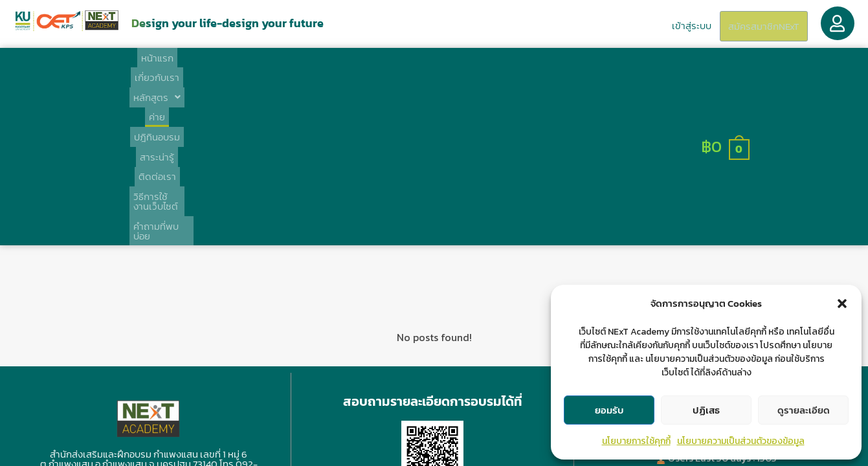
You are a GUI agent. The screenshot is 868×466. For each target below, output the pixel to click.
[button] (842, 304)
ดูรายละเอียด (804, 410)
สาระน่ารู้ (433, 69)
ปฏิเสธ (706, 410)
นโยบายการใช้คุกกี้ (636, 441)
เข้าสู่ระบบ (681, 25)
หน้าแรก (161, 69)
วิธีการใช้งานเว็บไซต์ (561, 69)
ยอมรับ (609, 410)
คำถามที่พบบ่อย (648, 69)
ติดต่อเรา (485, 69)
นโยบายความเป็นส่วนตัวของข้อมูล (741, 441)
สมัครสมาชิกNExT (760, 26)
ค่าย (328, 69)
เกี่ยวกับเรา (217, 69)
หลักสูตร (279, 69)
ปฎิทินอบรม (376, 69)
